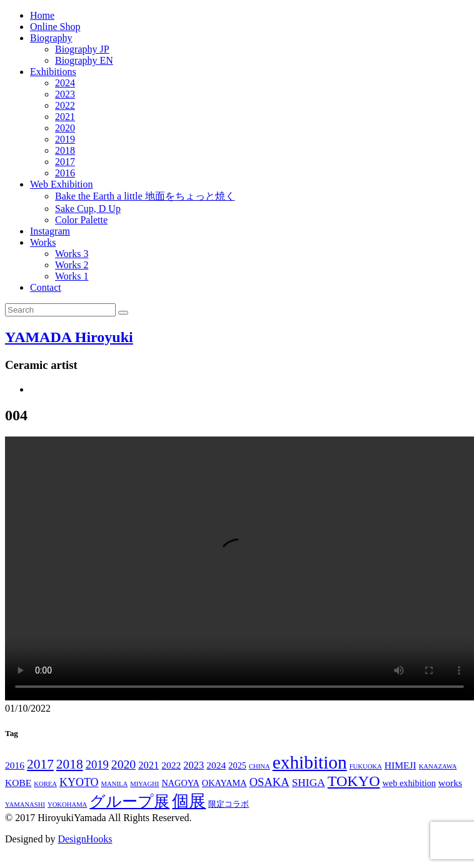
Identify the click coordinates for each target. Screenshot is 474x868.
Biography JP (82, 49)
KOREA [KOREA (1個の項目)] (45, 784)
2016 (65, 173)
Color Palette (81, 220)
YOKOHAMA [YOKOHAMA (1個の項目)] (67, 805)
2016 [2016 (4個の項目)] (15, 765)
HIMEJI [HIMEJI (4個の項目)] (401, 765)
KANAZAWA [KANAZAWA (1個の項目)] (438, 766)
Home (42, 15)
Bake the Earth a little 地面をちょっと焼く (145, 196)
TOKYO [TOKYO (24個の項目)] (354, 781)
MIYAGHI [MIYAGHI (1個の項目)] (144, 784)
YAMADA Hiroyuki (69, 337)
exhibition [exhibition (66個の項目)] (310, 762)
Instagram (50, 231)
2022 (65, 105)
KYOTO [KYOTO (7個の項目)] (79, 782)
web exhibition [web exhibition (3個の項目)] (409, 783)
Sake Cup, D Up (88, 209)
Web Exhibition (61, 184)
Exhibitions (53, 72)
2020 (65, 128)
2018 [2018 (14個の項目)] (70, 764)
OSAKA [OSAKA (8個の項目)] (270, 782)
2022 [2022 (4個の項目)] (171, 765)
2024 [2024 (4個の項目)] (216, 765)
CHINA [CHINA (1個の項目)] (260, 766)
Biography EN (84, 60)
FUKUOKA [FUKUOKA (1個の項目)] (366, 766)
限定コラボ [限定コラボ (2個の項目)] (229, 804)
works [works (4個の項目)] (450, 783)
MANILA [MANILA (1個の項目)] (115, 784)
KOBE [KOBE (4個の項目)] (18, 783)
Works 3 (72, 254)
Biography (51, 38)
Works (43, 242)
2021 (65, 117)
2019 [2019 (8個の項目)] (97, 765)
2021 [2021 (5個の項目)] (149, 765)
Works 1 (72, 276)
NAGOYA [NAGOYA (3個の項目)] (180, 783)
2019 (65, 139)
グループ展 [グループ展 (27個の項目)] (129, 801)
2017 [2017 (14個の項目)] (40, 764)
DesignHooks (85, 839)
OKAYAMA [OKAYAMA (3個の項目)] (224, 783)
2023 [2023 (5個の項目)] (194, 765)
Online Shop (55, 27)
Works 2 (72, 265)
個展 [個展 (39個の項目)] (189, 801)
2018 (65, 150)
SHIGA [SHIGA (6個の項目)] (309, 783)
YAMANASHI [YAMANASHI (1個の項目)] (25, 805)
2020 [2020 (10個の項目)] (124, 764)
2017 (65, 162)
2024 (65, 83)
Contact (46, 287)
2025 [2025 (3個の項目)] (237, 765)
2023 (65, 94)
